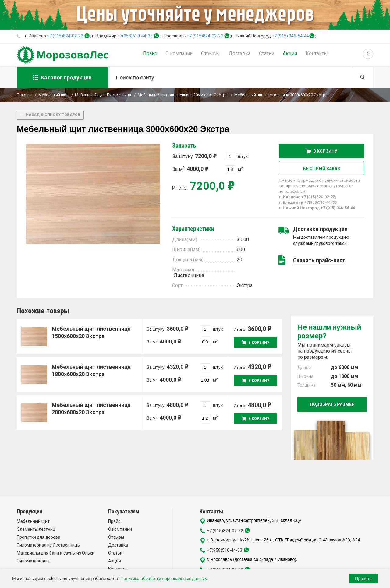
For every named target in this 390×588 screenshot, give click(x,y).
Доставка (239, 53)
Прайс (150, 53)
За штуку (194, 156)
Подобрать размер (332, 404)
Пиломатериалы (33, 561)
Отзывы (211, 53)
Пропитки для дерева (39, 537)
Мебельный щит (33, 521)
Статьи (267, 53)
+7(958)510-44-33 (135, 36)
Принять (363, 579)
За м (190, 169)
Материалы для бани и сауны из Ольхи (56, 553)
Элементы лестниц (36, 529)
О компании (179, 53)
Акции (290, 53)
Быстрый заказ (322, 169)
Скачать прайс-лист (319, 260)
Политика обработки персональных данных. (164, 579)
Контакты (317, 53)
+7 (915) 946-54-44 (290, 36)
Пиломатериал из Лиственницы (49, 545)
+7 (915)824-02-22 (65, 36)
